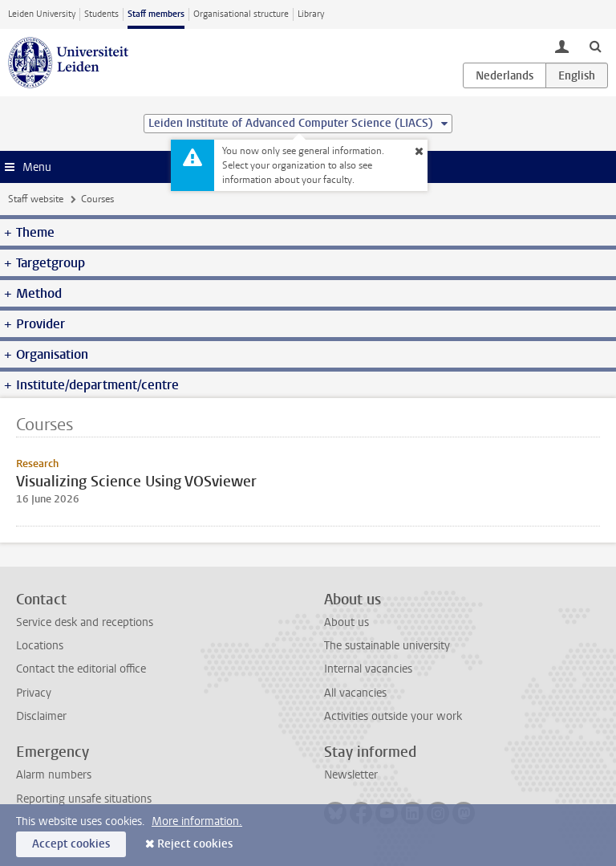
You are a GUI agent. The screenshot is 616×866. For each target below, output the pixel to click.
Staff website (36, 199)
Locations (40, 646)
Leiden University (42, 14)
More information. (197, 821)
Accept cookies (71, 844)
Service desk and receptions (85, 622)
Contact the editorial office (81, 669)
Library (311, 14)
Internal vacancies (368, 669)
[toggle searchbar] (595, 46)
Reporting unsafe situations (84, 799)
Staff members (156, 14)
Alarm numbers (54, 775)
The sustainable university (387, 646)
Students (101, 14)
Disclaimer (41, 716)
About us (346, 622)
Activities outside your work (393, 716)
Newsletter (351, 775)
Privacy (34, 693)
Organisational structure (241, 14)
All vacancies (355, 693)
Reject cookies (195, 844)
